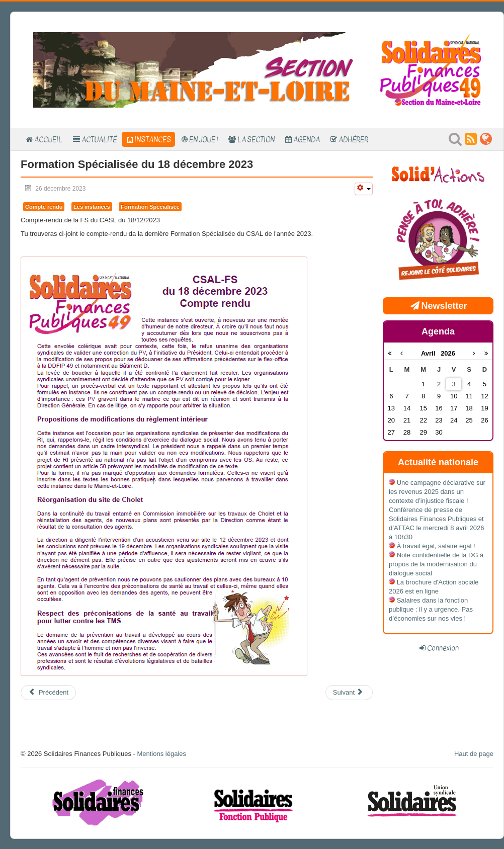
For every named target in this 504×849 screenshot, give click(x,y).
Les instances (92, 207)
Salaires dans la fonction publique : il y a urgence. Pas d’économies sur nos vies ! (431, 609)
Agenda (307, 139)
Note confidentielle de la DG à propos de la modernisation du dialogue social (436, 564)
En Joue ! (203, 139)
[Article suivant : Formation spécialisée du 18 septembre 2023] (349, 693)
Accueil (48, 139)
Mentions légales (161, 754)
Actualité (99, 139)
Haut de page (474, 754)
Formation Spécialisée (150, 207)
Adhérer (353, 139)
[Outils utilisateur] (364, 189)
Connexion (443, 648)
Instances (153, 139)
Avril (431, 353)
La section (256, 139)
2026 (448, 353)
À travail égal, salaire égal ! (436, 546)
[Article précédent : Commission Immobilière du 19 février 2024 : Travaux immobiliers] (48, 693)
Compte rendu (44, 207)
